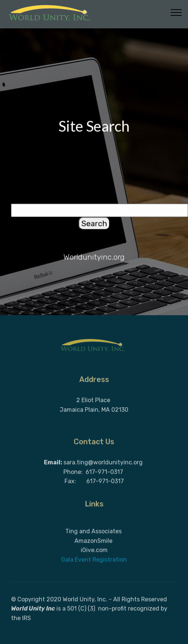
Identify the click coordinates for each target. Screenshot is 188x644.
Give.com (95, 566)
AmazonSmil (92, 557)
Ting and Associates (93, 547)
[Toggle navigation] (176, 12)
